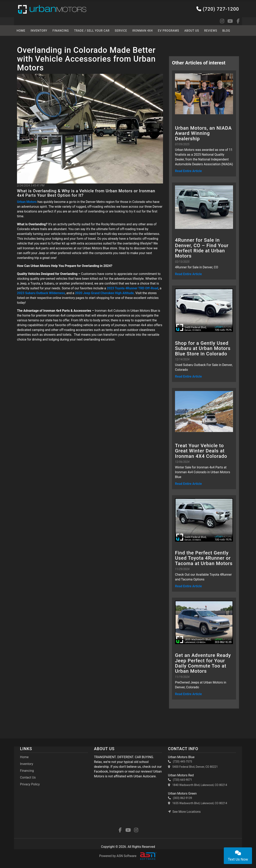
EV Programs (169, 31)
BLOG (227, 31)
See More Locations (184, 812)
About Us (192, 31)
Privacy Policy (30, 784)
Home (24, 757)
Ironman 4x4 (143, 31)
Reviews (211, 31)
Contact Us (28, 777)
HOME (21, 31)
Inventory (39, 31)
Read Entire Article (188, 171)
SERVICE (121, 31)
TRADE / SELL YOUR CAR (92, 31)
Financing (61, 31)
